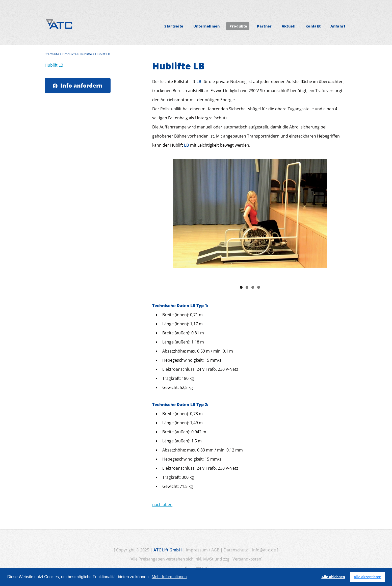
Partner (264, 26)
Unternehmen (207, 26)
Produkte (238, 26)
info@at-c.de (264, 550)
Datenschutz (236, 550)
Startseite (174, 26)
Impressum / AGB (203, 550)
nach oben (162, 504)
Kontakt (313, 26)
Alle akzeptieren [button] (368, 577)
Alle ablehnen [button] (333, 577)
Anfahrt (338, 26)
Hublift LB (54, 65)
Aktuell (289, 26)
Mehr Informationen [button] (169, 577)
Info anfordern (81, 85)
